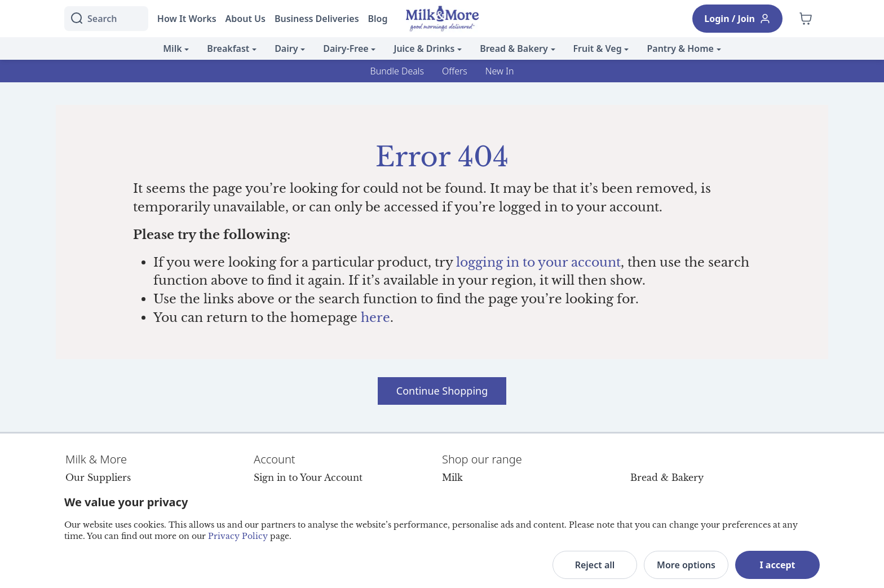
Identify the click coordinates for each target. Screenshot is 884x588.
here (375, 318)
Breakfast (228, 48)
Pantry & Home (680, 48)
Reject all (595, 565)
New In (500, 71)
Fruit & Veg (598, 48)
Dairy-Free (346, 48)
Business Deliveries (317, 19)
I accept (777, 565)
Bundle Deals (397, 71)
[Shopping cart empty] (806, 19)
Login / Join (737, 19)
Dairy (286, 48)
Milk (172, 48)
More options (686, 565)
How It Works (187, 19)
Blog (378, 19)
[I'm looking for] (106, 19)
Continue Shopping (442, 391)
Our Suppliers (98, 478)
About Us (246, 19)
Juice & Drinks (424, 48)
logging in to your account (538, 262)
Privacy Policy (238, 536)
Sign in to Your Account (308, 478)
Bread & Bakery (514, 48)
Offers (455, 71)
